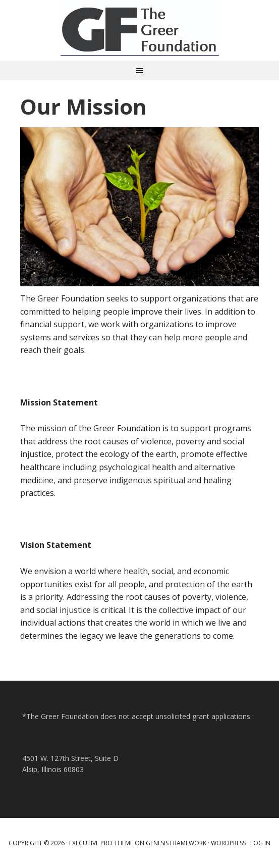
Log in (260, 843)
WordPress (228, 843)
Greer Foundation (140, 30)
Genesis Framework (176, 843)
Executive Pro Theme (101, 843)
